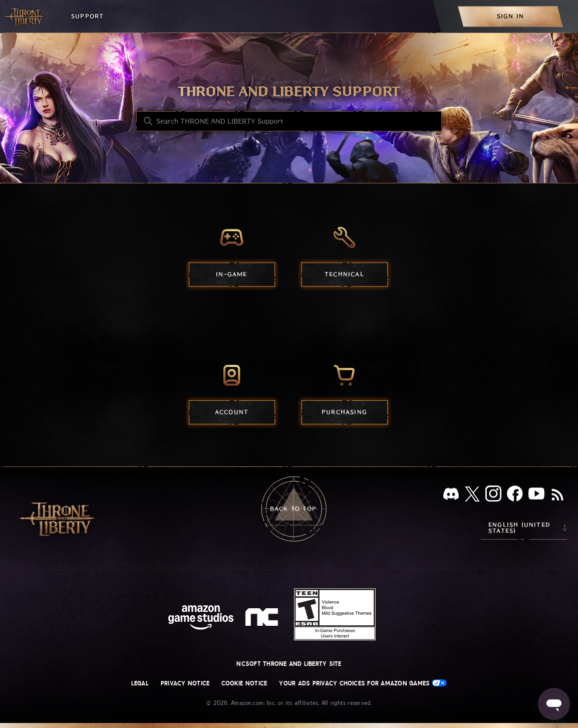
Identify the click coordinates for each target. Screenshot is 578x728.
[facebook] (515, 496)
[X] (472, 496)
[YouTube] (536, 496)
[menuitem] (510, 16)
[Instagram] (493, 496)
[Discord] (451, 496)
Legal (140, 683)
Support (87, 16)
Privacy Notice (185, 683)
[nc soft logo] (263, 619)
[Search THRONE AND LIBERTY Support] (289, 121)
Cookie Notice (244, 683)
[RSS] (557, 496)
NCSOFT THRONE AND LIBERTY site (289, 664)
